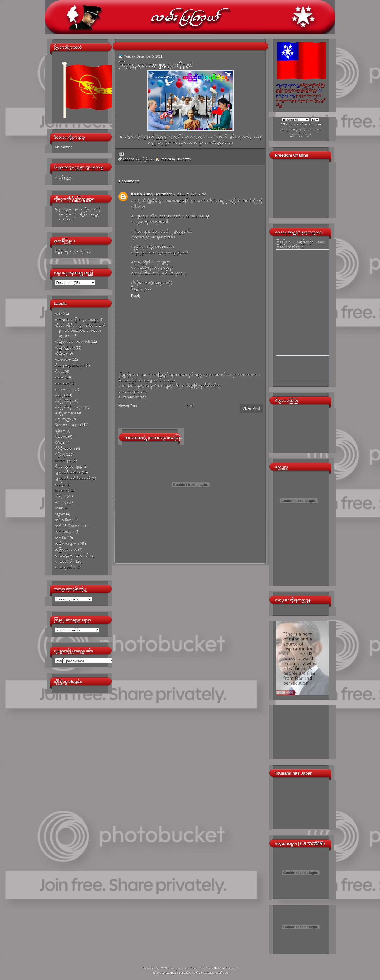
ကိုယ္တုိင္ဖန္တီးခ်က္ (65, 348)
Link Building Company (223, 968)
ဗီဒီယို (59, 443)
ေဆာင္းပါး (64, 561)
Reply (136, 296)
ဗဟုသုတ (61, 437)
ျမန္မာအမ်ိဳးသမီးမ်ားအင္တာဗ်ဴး (73, 478)
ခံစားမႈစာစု (63, 359)
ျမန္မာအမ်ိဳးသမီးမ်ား (68, 472)
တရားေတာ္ (65, 389)
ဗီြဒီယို (60, 454)
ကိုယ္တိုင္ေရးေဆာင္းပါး (73, 341)
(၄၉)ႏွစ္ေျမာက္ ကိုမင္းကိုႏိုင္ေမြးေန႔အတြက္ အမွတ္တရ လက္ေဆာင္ (79, 214)
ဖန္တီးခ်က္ (60, 431)
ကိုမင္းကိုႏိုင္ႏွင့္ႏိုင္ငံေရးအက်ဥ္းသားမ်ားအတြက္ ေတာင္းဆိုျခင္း (80, 331)
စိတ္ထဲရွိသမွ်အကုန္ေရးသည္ (73, 251)
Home (189, 406)
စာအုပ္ (60, 377)
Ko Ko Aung (142, 194)
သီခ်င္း (61, 496)
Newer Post (128, 406)
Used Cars (222, 973)
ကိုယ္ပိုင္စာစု (61, 353)
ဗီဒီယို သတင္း (65, 448)
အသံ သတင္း (65, 532)
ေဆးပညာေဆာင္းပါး (72, 555)
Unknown (184, 159)
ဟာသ (59, 508)
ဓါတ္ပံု (59, 395)
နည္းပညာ (63, 419)
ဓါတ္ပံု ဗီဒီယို (63, 401)
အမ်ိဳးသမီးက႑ (64, 520)
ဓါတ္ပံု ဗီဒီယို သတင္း (70, 407)
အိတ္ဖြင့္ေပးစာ (66, 550)
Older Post (251, 408)
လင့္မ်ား (60, 484)
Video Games (160, 973)
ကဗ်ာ (59, 314)
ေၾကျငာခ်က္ (65, 567)
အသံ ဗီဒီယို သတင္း (69, 526)
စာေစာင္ (62, 383)
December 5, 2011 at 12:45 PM (180, 194)
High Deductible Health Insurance (192, 973)
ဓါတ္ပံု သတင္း (66, 413)
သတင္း (61, 490)
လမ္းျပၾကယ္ (178, 968)
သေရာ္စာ (61, 502)
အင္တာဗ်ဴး (60, 514)
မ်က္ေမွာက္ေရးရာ (69, 466)
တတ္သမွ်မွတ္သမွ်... (65, 177)
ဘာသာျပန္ (63, 460)
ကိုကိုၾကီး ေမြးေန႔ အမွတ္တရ (77, 320)
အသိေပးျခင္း (67, 543)
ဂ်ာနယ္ (60, 371)
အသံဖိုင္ (61, 538)
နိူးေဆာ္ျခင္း (67, 425)
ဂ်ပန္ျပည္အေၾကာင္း (70, 365)
